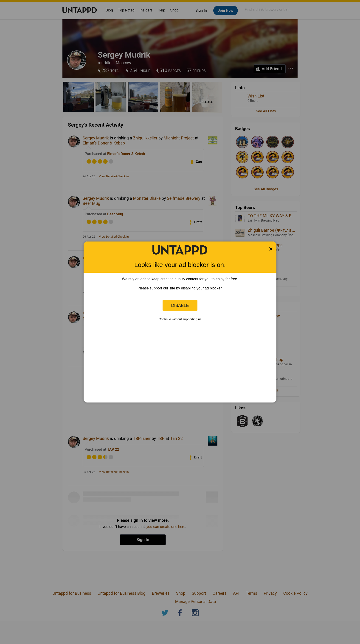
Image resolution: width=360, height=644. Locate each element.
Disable (180, 305)
